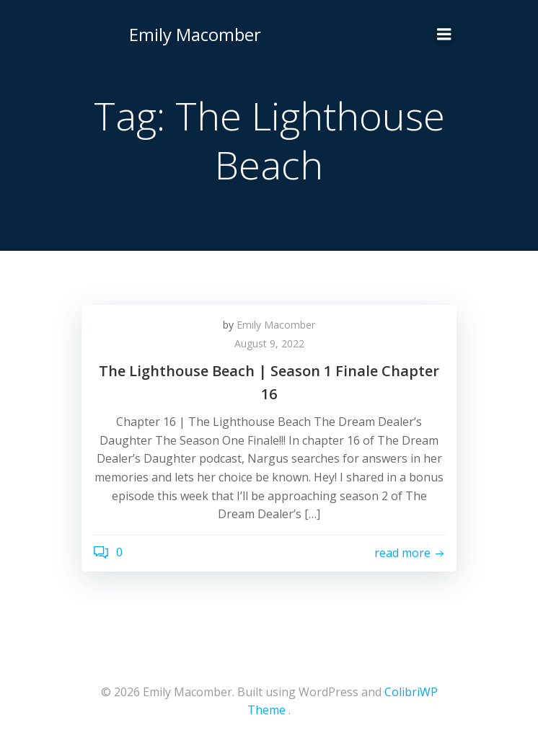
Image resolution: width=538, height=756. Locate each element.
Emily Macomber (195, 34)
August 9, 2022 (269, 343)
